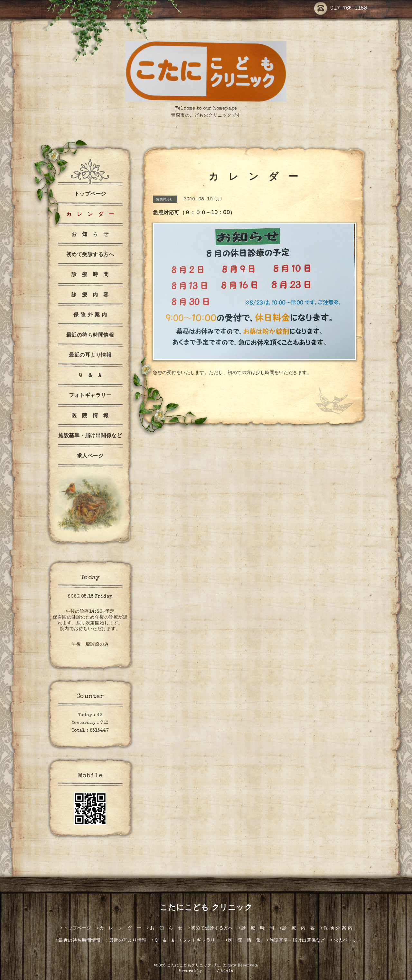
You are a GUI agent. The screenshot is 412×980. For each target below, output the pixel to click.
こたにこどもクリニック (189, 966)
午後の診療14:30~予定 (90, 612)
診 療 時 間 (90, 275)
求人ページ (90, 456)
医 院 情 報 (90, 416)
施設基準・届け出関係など (90, 436)
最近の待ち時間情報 (90, 336)
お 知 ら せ (90, 235)
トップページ (90, 195)
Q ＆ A (90, 376)
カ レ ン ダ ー (90, 215)
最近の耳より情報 (90, 356)
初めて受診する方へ (90, 255)
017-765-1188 (341, 9)
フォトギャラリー (90, 396)
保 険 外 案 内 (90, 315)
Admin (227, 971)
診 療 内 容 (90, 295)
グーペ (210, 971)
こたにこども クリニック (206, 908)
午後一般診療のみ (90, 645)
